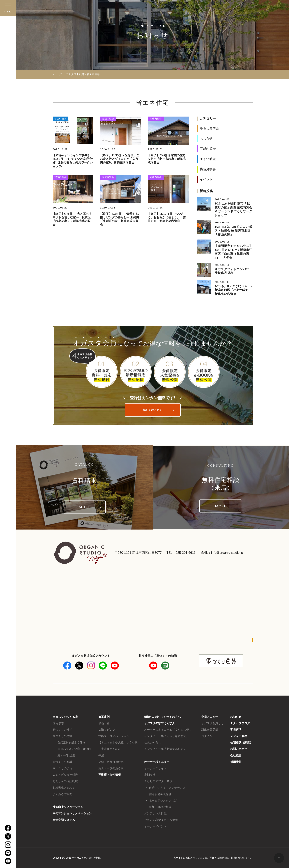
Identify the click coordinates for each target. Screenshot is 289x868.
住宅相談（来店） (241, 742)
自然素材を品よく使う (71, 742)
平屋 (101, 755)
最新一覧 (104, 723)
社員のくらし (153, 742)
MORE (84, 507)
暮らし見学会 (209, 128)
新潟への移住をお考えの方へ (162, 717)
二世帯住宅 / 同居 (109, 749)
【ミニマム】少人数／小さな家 (118, 742)
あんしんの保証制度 (65, 781)
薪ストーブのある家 (111, 768)
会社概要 (236, 755)
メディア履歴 (239, 736)
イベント (206, 179)
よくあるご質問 (62, 794)
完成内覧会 (108, 119)
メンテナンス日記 (155, 813)
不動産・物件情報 (110, 775)
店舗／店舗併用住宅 (111, 762)
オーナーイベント (155, 826)
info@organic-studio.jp (227, 553)
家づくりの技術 (62, 730)
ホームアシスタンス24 (163, 801)
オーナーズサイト (155, 768)
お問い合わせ (239, 749)
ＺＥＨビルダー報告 (65, 775)
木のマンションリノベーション (72, 813)
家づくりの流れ (62, 768)
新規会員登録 (210, 730)
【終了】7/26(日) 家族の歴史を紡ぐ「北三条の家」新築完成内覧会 (167, 159)
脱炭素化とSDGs (63, 788)
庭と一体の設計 (67, 755)
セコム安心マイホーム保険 (161, 820)
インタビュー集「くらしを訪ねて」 (167, 736)
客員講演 (236, 730)
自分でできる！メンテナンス (167, 788)
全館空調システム (64, 820)
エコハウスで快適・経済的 (74, 749)
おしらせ (206, 138)
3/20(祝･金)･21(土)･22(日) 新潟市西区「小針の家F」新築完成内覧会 (233, 290)
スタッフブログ (240, 723)
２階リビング (107, 730)
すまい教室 (60, 119)
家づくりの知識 (62, 762)
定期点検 (150, 775)
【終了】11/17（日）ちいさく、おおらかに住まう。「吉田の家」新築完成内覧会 (167, 217)
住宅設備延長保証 (160, 794)
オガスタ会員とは (212, 723)
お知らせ (236, 717)
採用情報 (236, 762)
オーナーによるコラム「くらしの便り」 (169, 730)
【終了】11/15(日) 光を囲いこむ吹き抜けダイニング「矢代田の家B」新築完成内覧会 (120, 159)
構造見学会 (208, 169)
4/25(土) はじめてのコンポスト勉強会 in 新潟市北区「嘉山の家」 (233, 231)
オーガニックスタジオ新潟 (68, 74)
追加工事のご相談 (160, 807)
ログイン (207, 736)
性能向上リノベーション (68, 807)
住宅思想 (58, 723)
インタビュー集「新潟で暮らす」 (165, 749)
